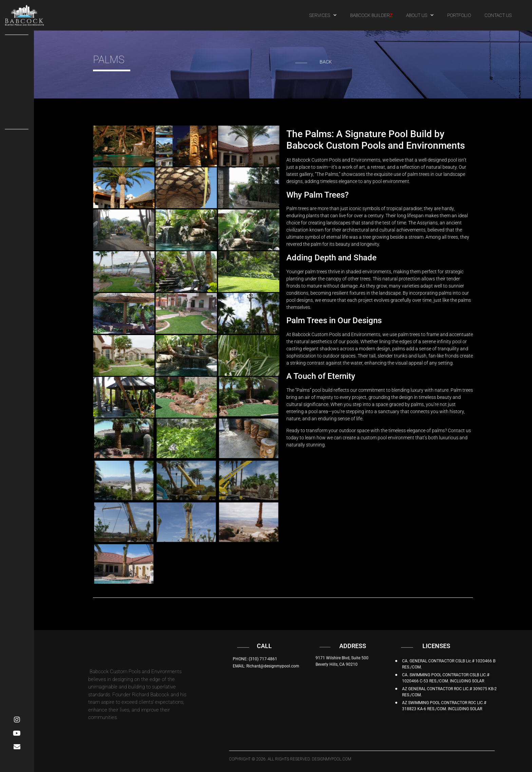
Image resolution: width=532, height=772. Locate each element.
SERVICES (323, 15)
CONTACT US (498, 15)
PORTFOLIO (459, 15)
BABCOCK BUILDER (371, 15)
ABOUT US (420, 15)
